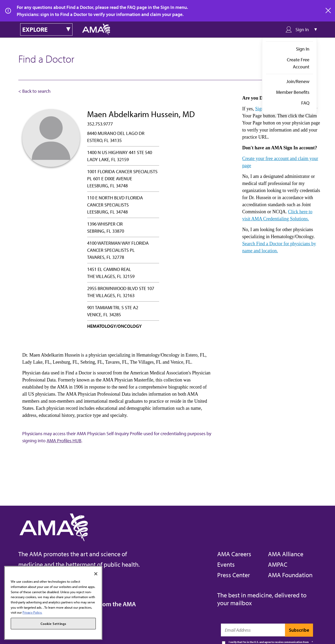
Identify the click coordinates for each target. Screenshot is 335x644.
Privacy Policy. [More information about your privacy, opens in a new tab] (32, 612)
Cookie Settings (53, 624)
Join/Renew (298, 81)
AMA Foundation (290, 575)
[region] (53, 603)
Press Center (234, 575)
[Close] (96, 574)
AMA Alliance (286, 554)
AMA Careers (234, 554)
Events (226, 564)
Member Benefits (293, 92)
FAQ (305, 103)
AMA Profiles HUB (64, 441)
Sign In (303, 49)
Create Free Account (298, 63)
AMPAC (278, 564)
